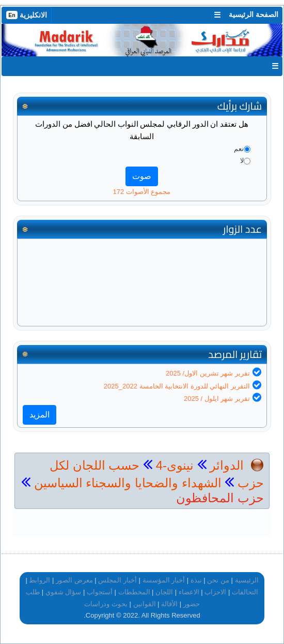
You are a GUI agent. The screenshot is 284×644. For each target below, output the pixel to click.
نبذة (196, 580)
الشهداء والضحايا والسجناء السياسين (126, 483)
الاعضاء (189, 592)
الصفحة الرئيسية (254, 14)
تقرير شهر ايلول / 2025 (217, 399)
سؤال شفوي (64, 592)
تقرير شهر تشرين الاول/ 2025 (208, 373)
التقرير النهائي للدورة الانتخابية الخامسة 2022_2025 (177, 386)
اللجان (164, 592)
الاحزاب (215, 592)
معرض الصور (74, 580)
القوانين (145, 604)
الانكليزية (27, 15)
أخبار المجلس (117, 580)
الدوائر (227, 465)
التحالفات (245, 592)
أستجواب (100, 592)
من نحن (218, 580)
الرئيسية (247, 580)
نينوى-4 (173, 465)
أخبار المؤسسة (164, 580)
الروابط (40, 580)
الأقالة (169, 604)
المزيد (40, 415)
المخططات (134, 592)
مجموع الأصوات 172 (142, 192)
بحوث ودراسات (106, 604)
